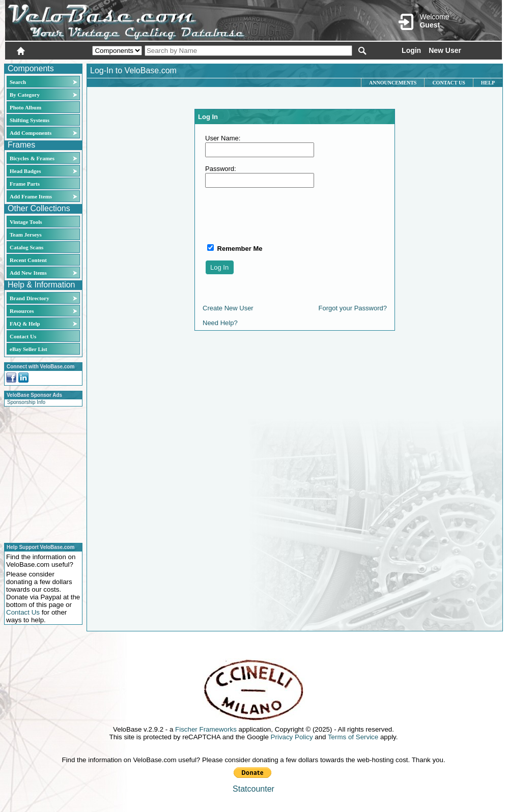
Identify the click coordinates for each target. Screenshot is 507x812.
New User (445, 50)
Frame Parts (25, 184)
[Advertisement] (40, 473)
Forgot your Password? (353, 308)
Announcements (393, 83)
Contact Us (23, 336)
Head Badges (25, 171)
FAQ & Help (25, 324)
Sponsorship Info (26, 402)
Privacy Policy (292, 737)
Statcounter (253, 789)
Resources (22, 311)
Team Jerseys (26, 235)
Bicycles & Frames (33, 158)
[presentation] (283, 215)
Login (411, 50)
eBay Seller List (29, 349)
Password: (221, 169)
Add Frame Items (31, 196)
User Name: (223, 138)
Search (18, 82)
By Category (25, 95)
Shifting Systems (30, 120)
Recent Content (28, 260)
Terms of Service (353, 737)
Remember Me (239, 249)
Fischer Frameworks (206, 729)
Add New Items (28, 273)
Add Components (31, 133)
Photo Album (25, 107)
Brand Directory (30, 298)
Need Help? (220, 323)
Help (488, 83)
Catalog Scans (26, 247)
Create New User (228, 308)
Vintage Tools (26, 222)
